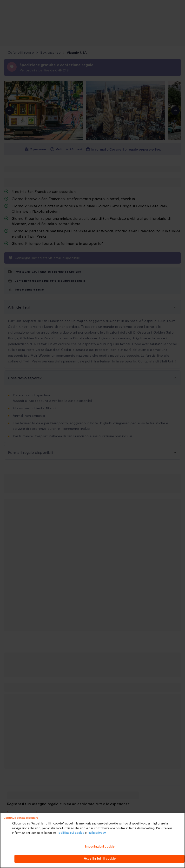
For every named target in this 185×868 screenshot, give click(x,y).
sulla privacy (97, 833)
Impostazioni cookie (100, 847)
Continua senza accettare (21, 818)
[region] (92, 840)
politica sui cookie (71, 833)
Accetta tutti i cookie (100, 859)
